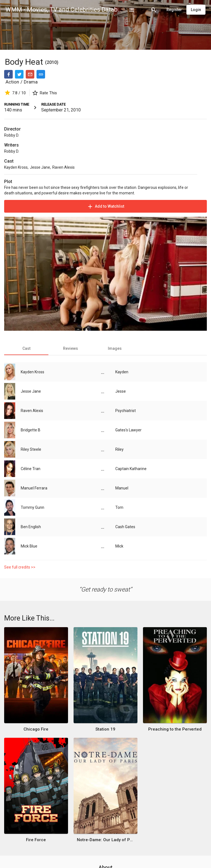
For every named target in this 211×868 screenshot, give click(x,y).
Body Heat (25, 62)
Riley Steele (31, 449)
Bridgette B (31, 430)
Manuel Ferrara (34, 488)
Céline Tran (31, 469)
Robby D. (12, 135)
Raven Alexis (63, 167)
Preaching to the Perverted (175, 729)
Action (12, 82)
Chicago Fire (36, 729)
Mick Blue (29, 546)
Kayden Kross (16, 167)
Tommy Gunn (32, 507)
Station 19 (105, 729)
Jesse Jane (40, 167)
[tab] (26, 348)
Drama (31, 82)
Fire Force (36, 840)
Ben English (31, 527)
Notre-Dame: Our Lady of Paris (106, 840)
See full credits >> (20, 567)
